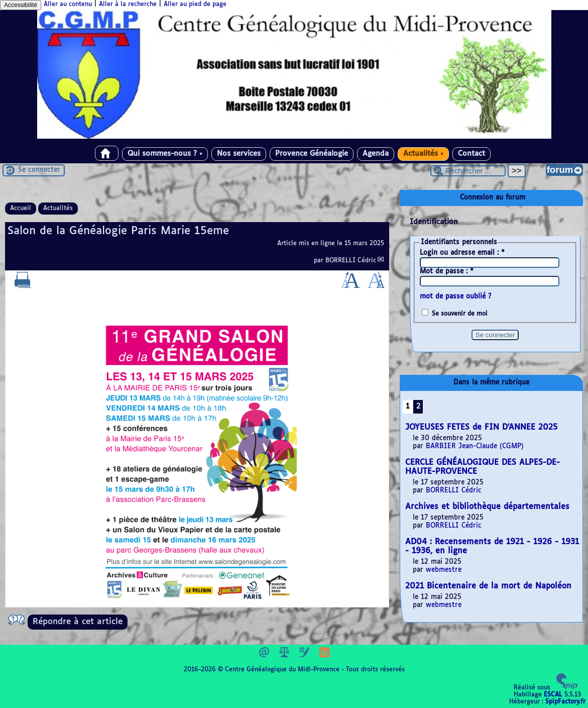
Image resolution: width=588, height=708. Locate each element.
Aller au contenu (68, 5)
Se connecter (39, 170)
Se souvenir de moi (460, 314)
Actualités (423, 154)
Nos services (239, 154)
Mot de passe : (447, 272)
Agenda (376, 154)
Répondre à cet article (78, 622)
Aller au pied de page (195, 5)
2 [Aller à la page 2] (418, 407)
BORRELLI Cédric (351, 261)
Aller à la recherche (128, 5)
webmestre (444, 570)
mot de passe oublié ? (455, 297)
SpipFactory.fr (565, 702)
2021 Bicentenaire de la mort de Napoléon (488, 586)
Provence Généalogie (312, 154)
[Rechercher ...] (468, 171)
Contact (472, 154)
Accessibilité (21, 5)
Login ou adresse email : (462, 253)
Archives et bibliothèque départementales (487, 507)
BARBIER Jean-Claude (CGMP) (475, 446)
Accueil (21, 209)
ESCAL (553, 695)
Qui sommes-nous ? (165, 154)
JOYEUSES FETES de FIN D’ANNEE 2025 (481, 427)
